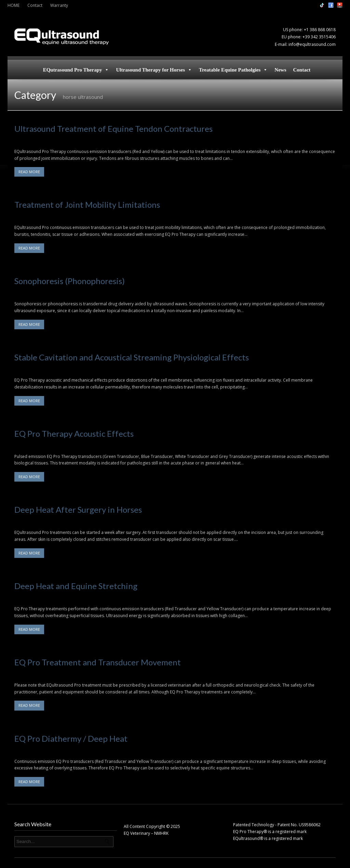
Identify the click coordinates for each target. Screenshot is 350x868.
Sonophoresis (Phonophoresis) (70, 281)
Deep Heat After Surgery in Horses (78, 509)
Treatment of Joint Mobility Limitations (87, 205)
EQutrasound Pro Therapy (76, 70)
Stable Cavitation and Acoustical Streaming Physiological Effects (132, 357)
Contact (35, 5)
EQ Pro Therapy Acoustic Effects (74, 433)
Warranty (59, 5)
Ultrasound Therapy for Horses (154, 70)
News (280, 70)
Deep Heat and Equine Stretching (76, 586)
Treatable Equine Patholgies (233, 70)
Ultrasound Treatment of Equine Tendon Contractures (113, 129)
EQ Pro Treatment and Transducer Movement (98, 662)
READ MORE (29, 172)
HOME (14, 5)
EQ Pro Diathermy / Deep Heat (71, 738)
